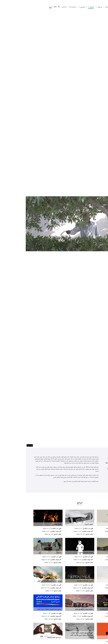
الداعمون (38, 7)
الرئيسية (82, 7)
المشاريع (56, 7)
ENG (29, 7)
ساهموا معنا (47, 7)
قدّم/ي (65, 7)
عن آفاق (74, 7)
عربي (25, 7)
